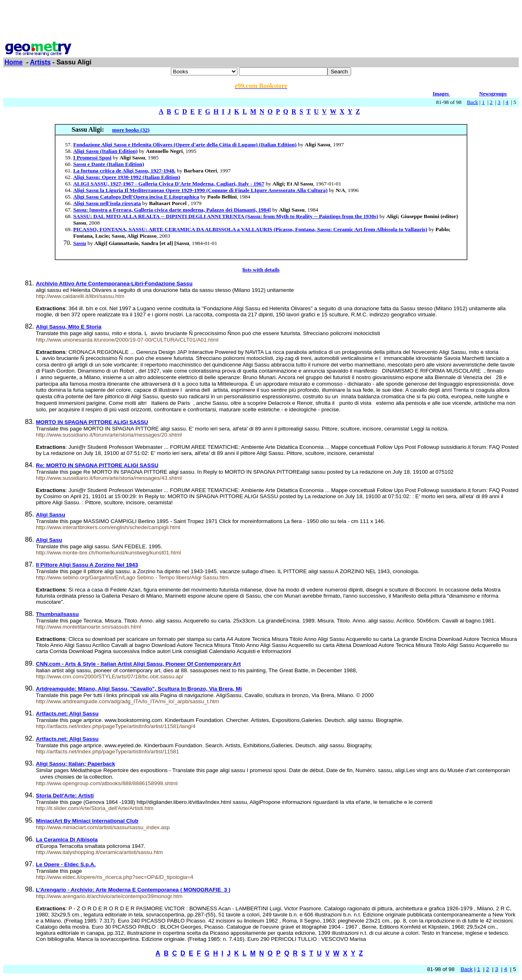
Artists (41, 62)
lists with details (261, 270)
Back (472, 102)
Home (13, 62)
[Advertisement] (261, 22)
